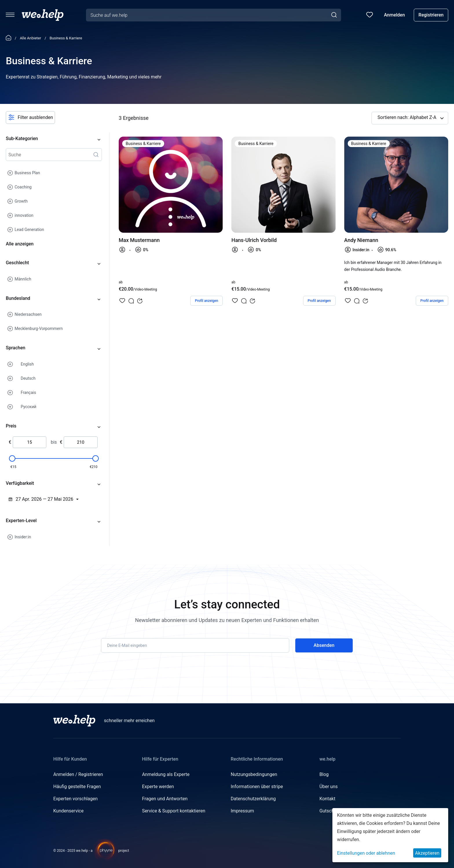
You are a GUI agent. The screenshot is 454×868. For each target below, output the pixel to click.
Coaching (23, 187)
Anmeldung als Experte (166, 774)
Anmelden (394, 15)
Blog (324, 774)
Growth (21, 201)
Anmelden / (66, 774)
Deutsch (25, 378)
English (24, 364)
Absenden (324, 645)
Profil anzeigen (206, 301)
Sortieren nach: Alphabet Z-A (411, 118)
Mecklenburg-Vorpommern (38, 329)
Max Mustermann (139, 240)
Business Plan (27, 173)
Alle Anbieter (30, 38)
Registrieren (431, 15)
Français (25, 392)
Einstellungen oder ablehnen (366, 853)
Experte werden (158, 787)
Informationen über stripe (257, 787)
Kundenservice (68, 811)
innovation (23, 215)
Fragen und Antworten (165, 799)
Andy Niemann (361, 240)
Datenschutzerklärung (253, 799)
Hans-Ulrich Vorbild (254, 240)
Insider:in (22, 537)
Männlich (22, 279)
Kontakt (327, 799)
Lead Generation (29, 230)
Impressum (242, 811)
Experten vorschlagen (75, 799)
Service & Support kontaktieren (174, 811)
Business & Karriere (66, 38)
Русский (25, 407)
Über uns (328, 787)
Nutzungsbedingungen (254, 774)
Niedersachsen (28, 314)
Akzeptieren (427, 853)
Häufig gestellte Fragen (77, 787)
